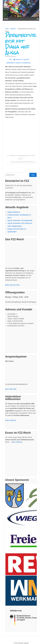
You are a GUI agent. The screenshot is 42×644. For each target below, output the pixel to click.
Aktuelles (13, 29)
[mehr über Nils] (11, 389)
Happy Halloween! (14, 212)
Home (7, 29)
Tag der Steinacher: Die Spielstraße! (20, 220)
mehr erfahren (11, 420)
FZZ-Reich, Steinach (23, 643)
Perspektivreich (26, 63)
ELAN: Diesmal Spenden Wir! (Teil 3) (22, 162)
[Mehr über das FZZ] (12, 285)
